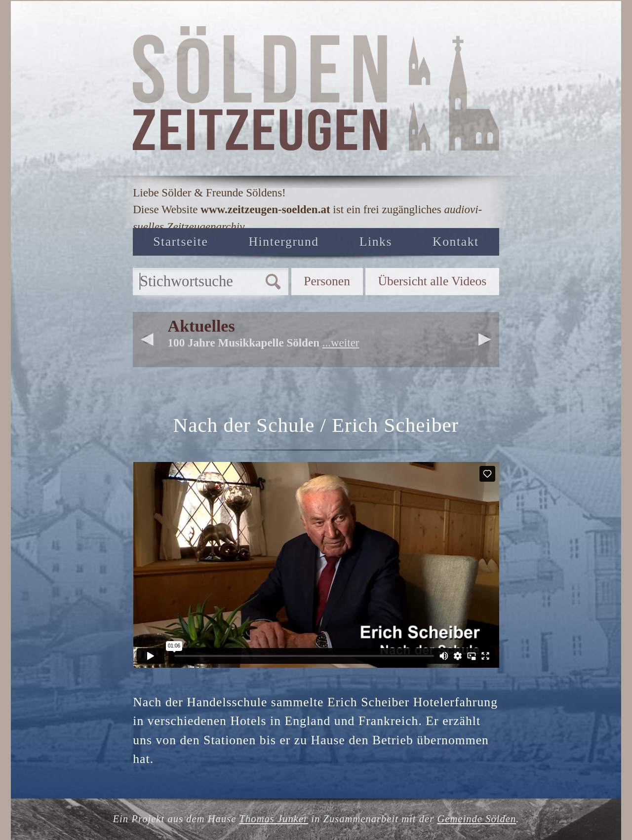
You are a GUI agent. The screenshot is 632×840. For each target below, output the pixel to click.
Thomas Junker (274, 819)
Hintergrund (284, 242)
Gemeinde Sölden (476, 819)
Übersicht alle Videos (432, 281)
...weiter (341, 343)
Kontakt (456, 242)
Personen (327, 281)
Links (376, 242)
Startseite (180, 242)
